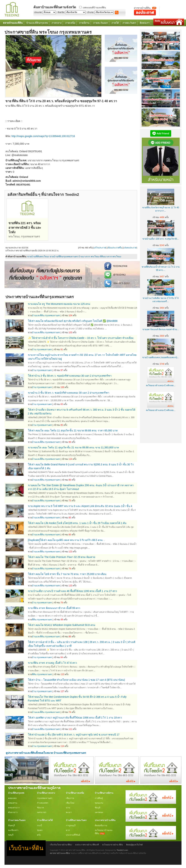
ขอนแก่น (99, 803)
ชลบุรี (11, 835)
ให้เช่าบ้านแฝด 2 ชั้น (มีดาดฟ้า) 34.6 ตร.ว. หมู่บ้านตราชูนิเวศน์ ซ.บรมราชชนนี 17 (74, 735)
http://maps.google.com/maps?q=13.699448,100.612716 (43, 136)
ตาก (68, 830)
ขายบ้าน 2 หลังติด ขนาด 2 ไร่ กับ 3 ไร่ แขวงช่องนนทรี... (161, 298)
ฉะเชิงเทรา (13, 830)
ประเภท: (38, 12)
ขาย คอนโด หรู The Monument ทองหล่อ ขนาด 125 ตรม (59, 304)
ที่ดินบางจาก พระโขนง (111, 257)
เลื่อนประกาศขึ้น (115, 248)
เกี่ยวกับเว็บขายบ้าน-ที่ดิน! (61, 845)
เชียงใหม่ (70, 803)
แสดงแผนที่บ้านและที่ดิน (94, 8)
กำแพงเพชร (43, 803)
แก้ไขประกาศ (100, 248)
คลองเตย (12, 798)
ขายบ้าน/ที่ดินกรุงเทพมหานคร (64, 257)
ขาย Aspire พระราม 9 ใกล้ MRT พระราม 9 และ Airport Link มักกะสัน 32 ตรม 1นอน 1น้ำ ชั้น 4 (80, 506)
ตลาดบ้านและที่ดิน (13, 23)
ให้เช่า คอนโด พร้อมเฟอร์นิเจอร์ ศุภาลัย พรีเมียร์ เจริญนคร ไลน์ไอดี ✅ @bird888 (73, 321)
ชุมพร (40, 830)
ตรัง (39, 835)
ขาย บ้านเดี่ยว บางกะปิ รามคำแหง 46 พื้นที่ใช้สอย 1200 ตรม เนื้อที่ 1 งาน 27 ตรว (73, 591)
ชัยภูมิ (98, 808)
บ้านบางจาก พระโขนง (89, 257)
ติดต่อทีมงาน (101, 826)
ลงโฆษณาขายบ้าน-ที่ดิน (113, 845)
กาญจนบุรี (71, 826)
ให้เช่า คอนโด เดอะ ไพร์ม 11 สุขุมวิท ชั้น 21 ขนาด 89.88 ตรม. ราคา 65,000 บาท (73, 430)
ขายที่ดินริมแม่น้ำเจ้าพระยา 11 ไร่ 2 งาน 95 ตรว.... (161, 267)
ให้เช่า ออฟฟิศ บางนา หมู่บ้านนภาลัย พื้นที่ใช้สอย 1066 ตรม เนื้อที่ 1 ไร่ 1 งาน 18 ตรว (75, 718)
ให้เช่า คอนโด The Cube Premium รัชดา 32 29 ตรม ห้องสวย (62, 557)
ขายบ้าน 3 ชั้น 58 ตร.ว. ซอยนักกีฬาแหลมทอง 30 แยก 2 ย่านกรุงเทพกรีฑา (69, 393)
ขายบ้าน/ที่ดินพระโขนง (38, 257)
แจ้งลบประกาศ (130, 248)
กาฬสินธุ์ (99, 798)
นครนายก (42, 812)
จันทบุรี (11, 826)
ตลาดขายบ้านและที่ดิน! (60, 853)
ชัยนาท (40, 808)
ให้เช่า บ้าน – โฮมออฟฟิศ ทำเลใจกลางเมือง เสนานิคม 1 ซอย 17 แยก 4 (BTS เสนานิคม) (76, 680)
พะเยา (69, 812)
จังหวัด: (61, 12)
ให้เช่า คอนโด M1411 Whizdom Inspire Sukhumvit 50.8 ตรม (62, 625)
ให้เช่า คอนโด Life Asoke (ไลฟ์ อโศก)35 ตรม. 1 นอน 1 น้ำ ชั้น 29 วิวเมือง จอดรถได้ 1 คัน (77, 523)
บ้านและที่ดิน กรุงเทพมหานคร (46, 315)
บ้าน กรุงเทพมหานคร (42, 349)
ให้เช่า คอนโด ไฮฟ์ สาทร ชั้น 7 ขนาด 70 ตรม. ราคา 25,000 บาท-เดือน (67, 574)
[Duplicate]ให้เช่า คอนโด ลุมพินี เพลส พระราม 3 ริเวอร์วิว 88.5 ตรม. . (66, 540)
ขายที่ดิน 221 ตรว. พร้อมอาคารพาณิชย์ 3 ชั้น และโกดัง (25, 228)
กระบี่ (39, 826)
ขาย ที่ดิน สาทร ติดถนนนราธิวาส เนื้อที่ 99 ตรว (54, 608)
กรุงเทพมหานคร (45, 798)
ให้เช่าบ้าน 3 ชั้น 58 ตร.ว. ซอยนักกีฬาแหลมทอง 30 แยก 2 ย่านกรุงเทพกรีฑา (70, 376)
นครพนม (99, 812)
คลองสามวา (14, 808)
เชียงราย (70, 798)
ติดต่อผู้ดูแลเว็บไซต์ (134, 845)
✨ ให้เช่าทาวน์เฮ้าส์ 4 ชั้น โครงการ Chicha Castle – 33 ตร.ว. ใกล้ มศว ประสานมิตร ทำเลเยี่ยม (81, 338)
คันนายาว (13, 812)
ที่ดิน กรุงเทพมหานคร (42, 620)
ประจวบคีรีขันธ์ (73, 835)
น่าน (68, 808)
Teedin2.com (122, 850)
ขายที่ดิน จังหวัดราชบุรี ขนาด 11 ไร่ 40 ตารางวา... (161, 208)
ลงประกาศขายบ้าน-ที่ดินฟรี (87, 845)
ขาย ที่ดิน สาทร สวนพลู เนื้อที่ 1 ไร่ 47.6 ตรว (52, 663)
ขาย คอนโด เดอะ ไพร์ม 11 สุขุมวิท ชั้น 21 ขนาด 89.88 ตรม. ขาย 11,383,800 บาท (73, 447)
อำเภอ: (91, 12)
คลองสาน (13, 803)
